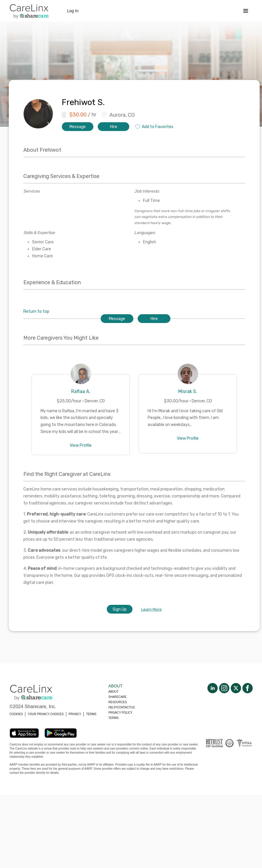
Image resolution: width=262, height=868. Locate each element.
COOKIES (16, 714)
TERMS (91, 714)
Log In (73, 11)
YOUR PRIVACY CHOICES (46, 714)
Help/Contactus (122, 707)
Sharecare (118, 697)
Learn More (151, 609)
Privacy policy (120, 713)
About (113, 692)
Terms (114, 718)
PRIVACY (75, 714)
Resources (118, 702)
